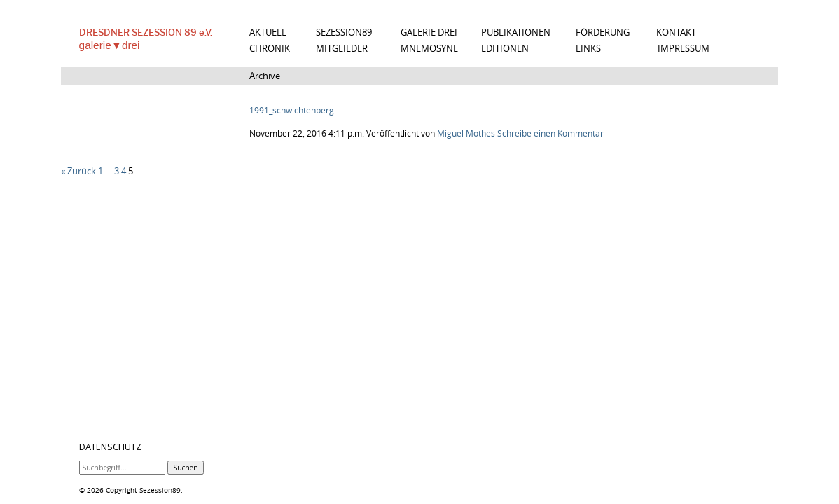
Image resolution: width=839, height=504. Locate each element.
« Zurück (78, 171)
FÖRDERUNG (603, 33)
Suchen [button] (186, 468)
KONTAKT (676, 33)
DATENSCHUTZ (110, 447)
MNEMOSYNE (429, 49)
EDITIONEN (505, 49)
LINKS (588, 49)
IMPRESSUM (684, 49)
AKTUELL (268, 33)
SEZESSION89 (344, 33)
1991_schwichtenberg (292, 110)
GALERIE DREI (429, 33)
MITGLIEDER (342, 49)
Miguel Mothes (466, 133)
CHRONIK (270, 49)
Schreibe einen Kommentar (550, 133)
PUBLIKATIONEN (516, 33)
